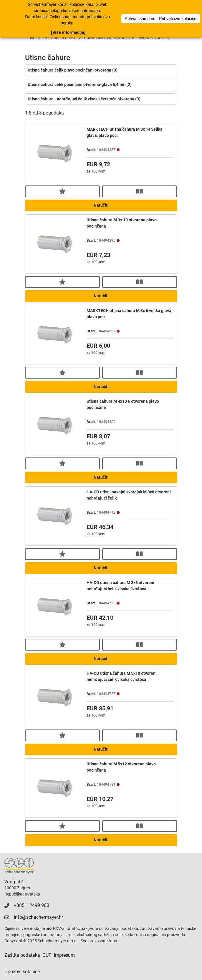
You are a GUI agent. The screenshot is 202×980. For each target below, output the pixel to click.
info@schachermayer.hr (38, 917)
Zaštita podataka (22, 955)
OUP (47, 955)
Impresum (64, 955)
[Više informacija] (68, 32)
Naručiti (101, 205)
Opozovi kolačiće (22, 972)
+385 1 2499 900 (32, 905)
